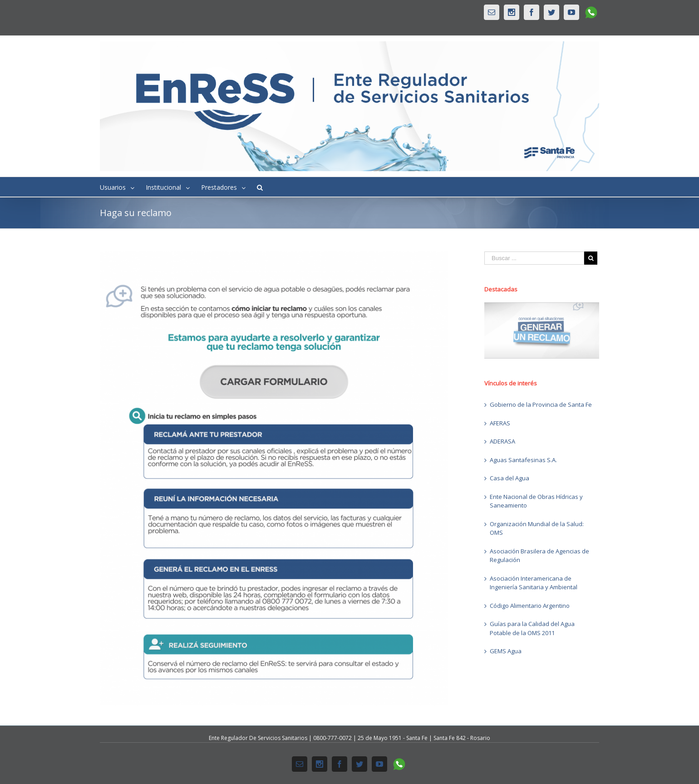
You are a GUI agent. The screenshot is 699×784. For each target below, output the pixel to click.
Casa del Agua (509, 478)
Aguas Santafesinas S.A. (523, 460)
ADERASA (502, 441)
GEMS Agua (506, 651)
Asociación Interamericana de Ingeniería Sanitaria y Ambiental (534, 583)
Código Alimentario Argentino (530, 606)
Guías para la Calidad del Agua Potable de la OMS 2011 (532, 628)
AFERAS (500, 423)
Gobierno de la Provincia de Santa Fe (541, 404)
